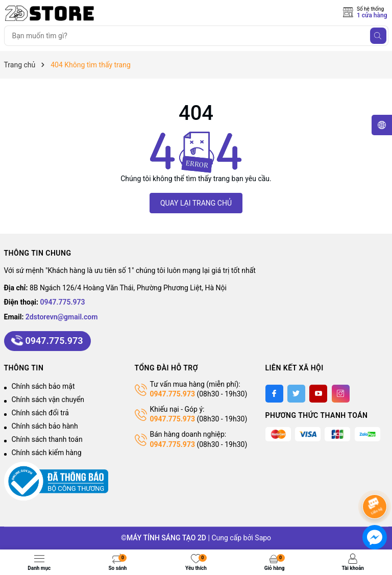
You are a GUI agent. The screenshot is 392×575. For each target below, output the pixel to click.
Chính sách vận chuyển (48, 399)
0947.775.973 (63, 302)
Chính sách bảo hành (45, 426)
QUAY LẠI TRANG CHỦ (196, 203)
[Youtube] (318, 394)
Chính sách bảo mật (43, 386)
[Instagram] (341, 394)
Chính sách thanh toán (47, 439)
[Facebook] (274, 394)
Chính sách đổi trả (40, 413)
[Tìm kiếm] (378, 36)
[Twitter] (296, 394)
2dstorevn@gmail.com (62, 317)
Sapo (263, 538)
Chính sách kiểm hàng (47, 453)
